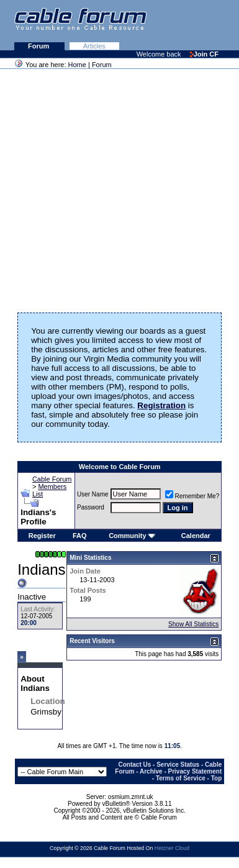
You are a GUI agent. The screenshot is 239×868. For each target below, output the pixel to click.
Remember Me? (192, 496)
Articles (94, 46)
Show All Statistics (193, 624)
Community (132, 536)
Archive (151, 771)
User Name (93, 494)
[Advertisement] (116, 187)
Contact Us (135, 765)
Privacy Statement (195, 771)
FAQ (80, 536)
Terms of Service (181, 778)
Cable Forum (52, 479)
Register (42, 536)
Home (77, 65)
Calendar (196, 536)
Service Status (178, 765)
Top (217, 778)
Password (91, 507)
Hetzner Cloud (172, 848)
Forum (39, 46)
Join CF (204, 54)
